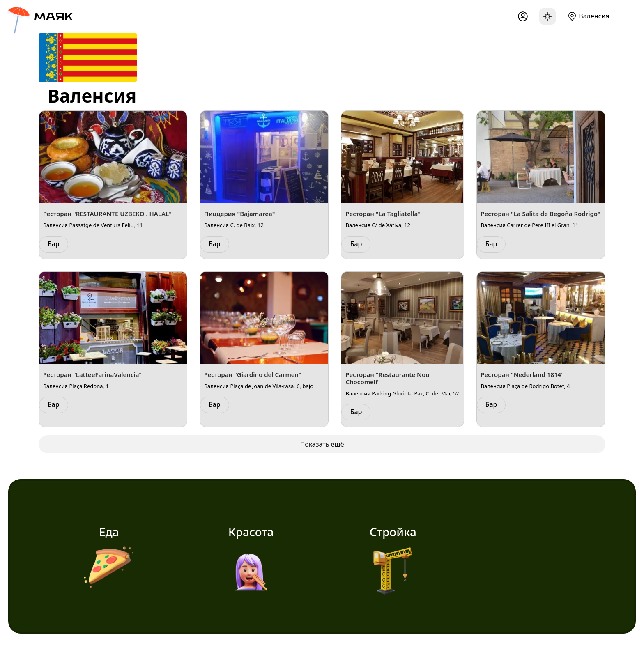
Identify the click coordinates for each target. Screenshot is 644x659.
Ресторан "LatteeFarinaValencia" (92, 374)
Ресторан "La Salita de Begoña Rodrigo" (541, 214)
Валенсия (594, 16)
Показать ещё (322, 444)
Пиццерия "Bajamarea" (240, 214)
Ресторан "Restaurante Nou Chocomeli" (387, 378)
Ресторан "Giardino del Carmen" (253, 374)
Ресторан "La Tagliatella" (383, 214)
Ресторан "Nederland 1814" (522, 374)
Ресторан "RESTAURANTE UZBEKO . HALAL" (107, 214)
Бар (54, 244)
